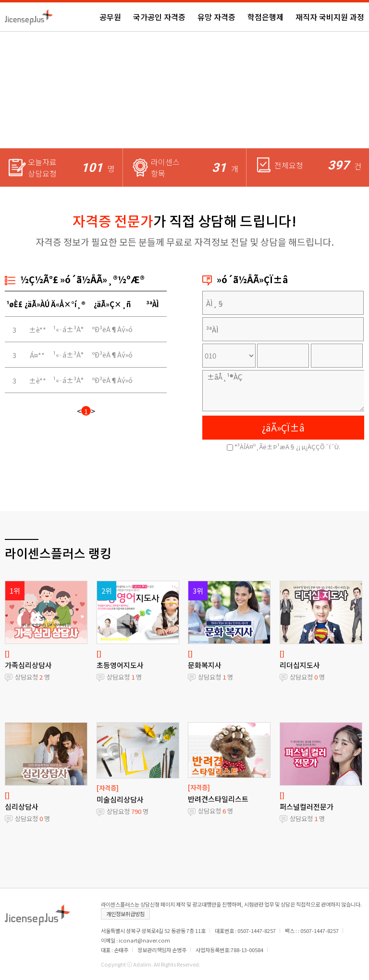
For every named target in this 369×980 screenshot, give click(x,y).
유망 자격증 (216, 17)
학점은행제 (265, 17)
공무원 (110, 17)
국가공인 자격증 (159, 17)
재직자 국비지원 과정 (330, 17)
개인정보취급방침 (125, 914)
